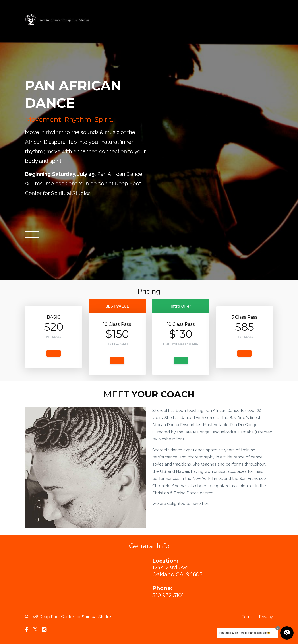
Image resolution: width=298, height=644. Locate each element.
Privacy (266, 617)
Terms (248, 617)
